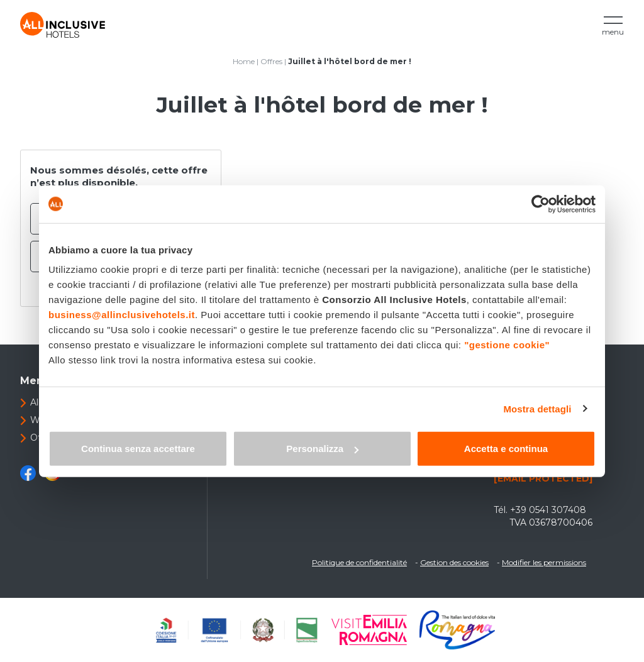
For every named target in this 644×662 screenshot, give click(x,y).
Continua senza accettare (138, 449)
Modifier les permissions (544, 562)
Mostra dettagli (537, 408)
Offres (271, 61)
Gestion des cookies (454, 562)
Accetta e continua (506, 449)
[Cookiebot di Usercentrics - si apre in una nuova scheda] (541, 204)
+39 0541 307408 (548, 510)
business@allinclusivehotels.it (122, 315)
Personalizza (322, 449)
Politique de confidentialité (359, 562)
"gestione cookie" (507, 345)
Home (244, 61)
